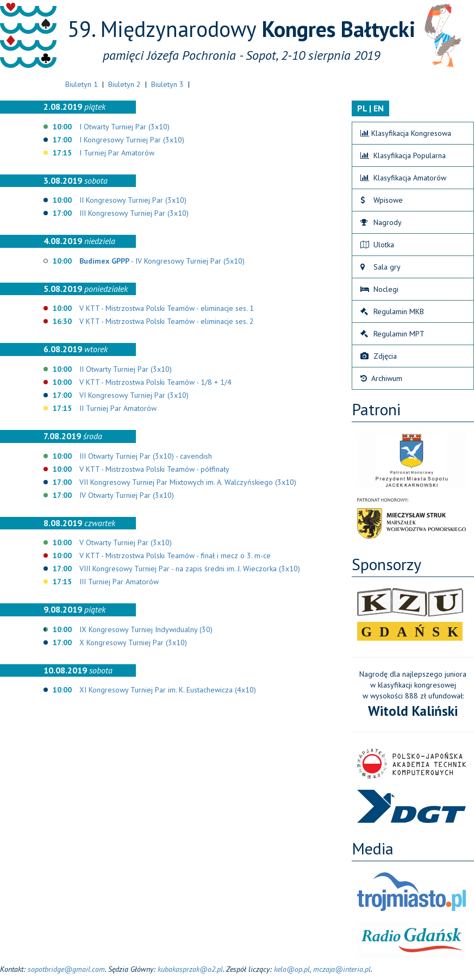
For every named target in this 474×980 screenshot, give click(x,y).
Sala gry (381, 267)
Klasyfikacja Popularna (403, 155)
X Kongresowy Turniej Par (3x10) (133, 642)
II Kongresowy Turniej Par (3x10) (133, 200)
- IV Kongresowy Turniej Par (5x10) (162, 261)
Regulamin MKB (392, 311)
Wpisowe (382, 200)
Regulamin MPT (392, 334)
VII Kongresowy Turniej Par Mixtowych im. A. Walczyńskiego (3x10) (188, 482)
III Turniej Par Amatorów (119, 582)
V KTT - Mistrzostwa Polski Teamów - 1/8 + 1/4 (155, 382)
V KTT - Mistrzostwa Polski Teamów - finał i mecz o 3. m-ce (175, 555)
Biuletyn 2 (124, 84)
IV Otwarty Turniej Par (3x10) (127, 495)
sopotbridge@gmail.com (66, 969)
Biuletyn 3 (167, 84)
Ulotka (377, 245)
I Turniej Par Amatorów (117, 153)
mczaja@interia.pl (342, 969)
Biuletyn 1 (82, 84)
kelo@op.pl (292, 969)
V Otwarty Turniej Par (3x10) (126, 542)
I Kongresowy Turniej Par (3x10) (132, 140)
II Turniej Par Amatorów (118, 408)
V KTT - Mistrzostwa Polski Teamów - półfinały (154, 469)
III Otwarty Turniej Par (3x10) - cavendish (146, 456)
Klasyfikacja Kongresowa (406, 133)
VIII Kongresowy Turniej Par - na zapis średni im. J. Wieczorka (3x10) (190, 569)
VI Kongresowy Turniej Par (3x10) (134, 395)
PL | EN (370, 108)
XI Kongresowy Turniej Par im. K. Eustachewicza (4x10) (168, 690)
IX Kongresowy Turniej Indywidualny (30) (146, 629)
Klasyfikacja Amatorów (403, 178)
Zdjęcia (379, 356)
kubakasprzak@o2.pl (190, 969)
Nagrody (381, 222)
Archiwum (381, 378)
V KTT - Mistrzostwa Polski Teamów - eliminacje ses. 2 (167, 321)
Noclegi (379, 289)
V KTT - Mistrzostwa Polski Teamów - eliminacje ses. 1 (167, 308)
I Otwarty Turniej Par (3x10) (124, 127)
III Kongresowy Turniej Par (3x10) (134, 213)
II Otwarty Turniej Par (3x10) (126, 369)
